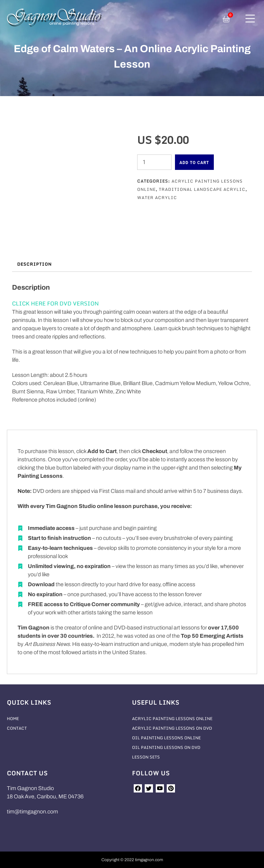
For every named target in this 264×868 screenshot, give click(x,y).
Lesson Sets (146, 757)
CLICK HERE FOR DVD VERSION (55, 303)
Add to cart (194, 163)
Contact (17, 728)
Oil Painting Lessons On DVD (166, 747)
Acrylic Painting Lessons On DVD (172, 728)
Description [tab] (34, 264)
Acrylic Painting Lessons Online (172, 719)
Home (13, 719)
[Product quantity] (154, 162)
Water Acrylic (157, 198)
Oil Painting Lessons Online (166, 738)
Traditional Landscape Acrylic (202, 189)
